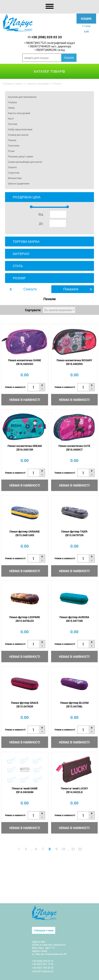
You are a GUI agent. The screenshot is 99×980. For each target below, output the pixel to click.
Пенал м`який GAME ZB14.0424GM (25, 790)
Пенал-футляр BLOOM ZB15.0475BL (74, 705)
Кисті (11, 118)
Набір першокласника (20, 129)
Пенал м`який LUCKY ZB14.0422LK (74, 790)
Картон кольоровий (19, 113)
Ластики (13, 124)
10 (63, 849)
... (31, 849)
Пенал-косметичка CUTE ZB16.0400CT (74, 448)
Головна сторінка (13, 84)
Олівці (11, 108)
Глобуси (12, 102)
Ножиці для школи (18, 135)
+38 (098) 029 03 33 (47, 37)
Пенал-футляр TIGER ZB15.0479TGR (74, 533)
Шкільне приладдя (38, 84)
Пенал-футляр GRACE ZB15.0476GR (25, 705)
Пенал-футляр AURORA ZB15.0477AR (74, 619)
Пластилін (14, 146)
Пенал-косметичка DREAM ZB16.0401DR (25, 448)
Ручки (11, 151)
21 (73, 849)
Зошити (12, 167)
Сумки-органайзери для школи (25, 162)
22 (80, 849)
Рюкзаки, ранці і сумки (20, 156)
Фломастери (15, 178)
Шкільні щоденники (19, 183)
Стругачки (14, 173)
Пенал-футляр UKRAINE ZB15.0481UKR (25, 533)
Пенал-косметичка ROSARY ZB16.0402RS (74, 362)
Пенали (12, 140)
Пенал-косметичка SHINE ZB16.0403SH (25, 362)
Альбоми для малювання (22, 97)
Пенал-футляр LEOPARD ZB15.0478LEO (25, 619)
